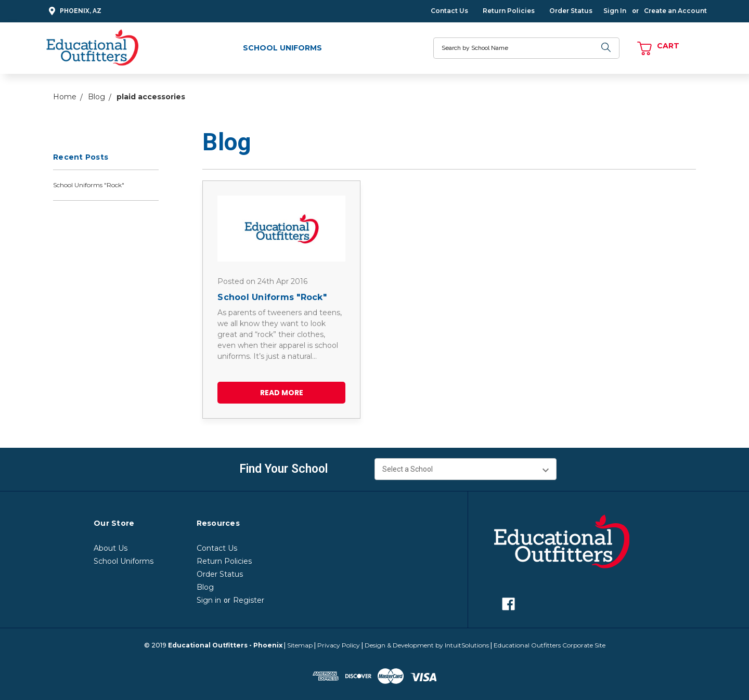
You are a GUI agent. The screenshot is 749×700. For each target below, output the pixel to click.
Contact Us (449, 11)
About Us (111, 548)
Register (249, 600)
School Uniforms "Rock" (89, 185)
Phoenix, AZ (74, 11)
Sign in (209, 600)
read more (282, 393)
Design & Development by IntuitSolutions (427, 645)
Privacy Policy (339, 645)
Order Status (571, 11)
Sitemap (300, 645)
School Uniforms (282, 48)
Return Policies (509, 11)
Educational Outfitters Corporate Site (550, 645)
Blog (205, 587)
